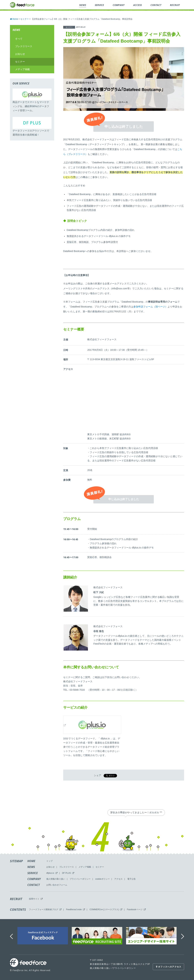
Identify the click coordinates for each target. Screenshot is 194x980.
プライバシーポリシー (80, 879)
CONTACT (34, 885)
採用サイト (34, 899)
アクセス (118, 879)
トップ (49, 861)
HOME (31, 861)
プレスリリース (24, 46)
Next (183, 936)
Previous (12, 936)
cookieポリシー (102, 879)
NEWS (31, 867)
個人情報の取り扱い (56, 879)
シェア (98, 775)
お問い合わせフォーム (57, 885)
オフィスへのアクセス (168, 967)
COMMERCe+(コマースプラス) (104, 910)
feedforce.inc (22, 5)
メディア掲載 (22, 69)
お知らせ (20, 54)
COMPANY (34, 879)
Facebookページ (135, 910)
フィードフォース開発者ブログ (44, 910)
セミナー (20, 62)
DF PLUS (66, 873)
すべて (19, 39)
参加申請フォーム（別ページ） (150, 307)
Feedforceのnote (74, 910)
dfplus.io (50, 873)
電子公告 (131, 879)
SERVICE (33, 873)
